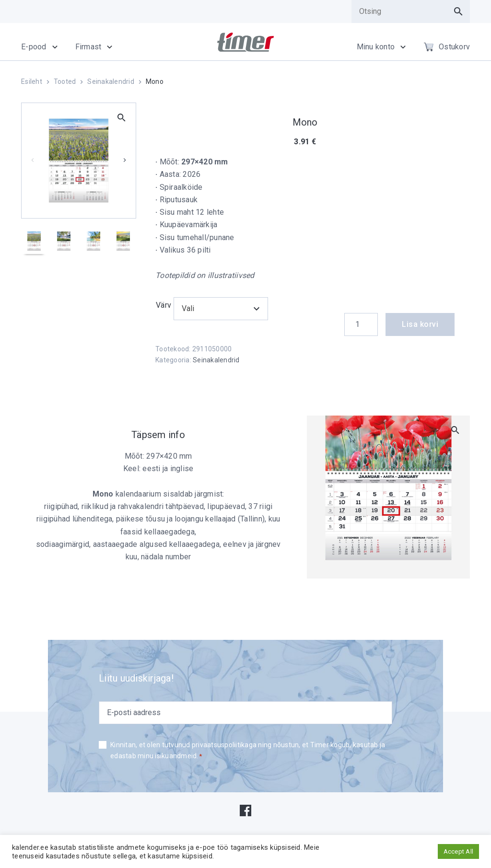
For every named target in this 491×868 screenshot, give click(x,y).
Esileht (32, 81)
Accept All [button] (459, 851)
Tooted (65, 81)
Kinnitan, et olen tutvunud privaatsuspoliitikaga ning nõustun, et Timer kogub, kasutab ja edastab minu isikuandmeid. (248, 751)
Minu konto (376, 47)
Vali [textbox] (188, 308)
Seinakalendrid (111, 81)
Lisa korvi (420, 324)
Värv (164, 305)
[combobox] (221, 309)
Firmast (88, 47)
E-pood (34, 47)
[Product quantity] (361, 324)
